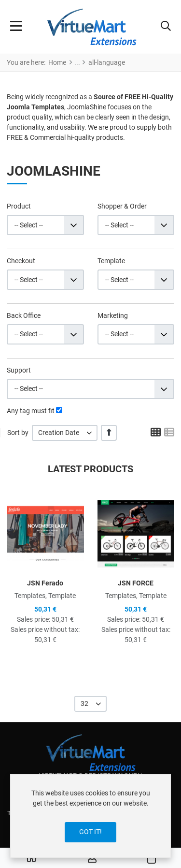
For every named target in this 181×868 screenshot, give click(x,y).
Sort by (18, 433)
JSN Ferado (45, 583)
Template (111, 261)
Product (19, 206)
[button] (166, 27)
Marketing (113, 315)
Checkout (21, 261)
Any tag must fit (31, 411)
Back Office (24, 315)
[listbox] (65, 433)
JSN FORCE (136, 583)
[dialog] (90, 816)
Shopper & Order (122, 206)
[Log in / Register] (92, 858)
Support (19, 370)
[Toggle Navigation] (16, 27)
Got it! (90, 832)
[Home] (31, 858)
